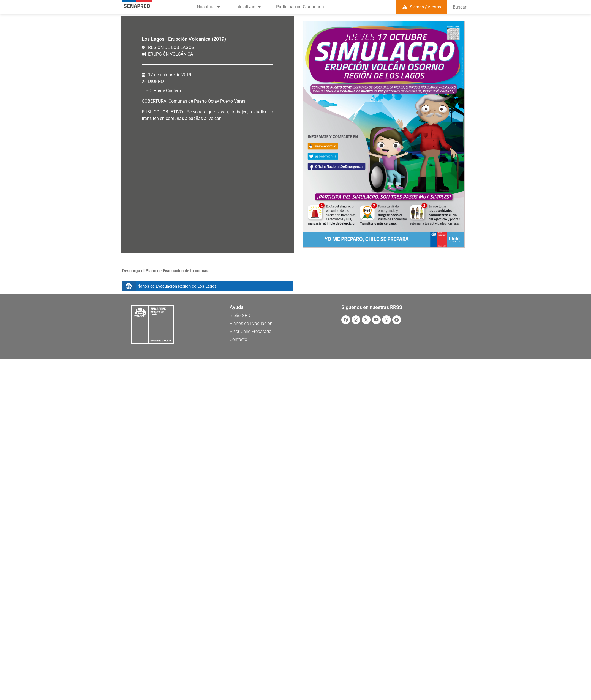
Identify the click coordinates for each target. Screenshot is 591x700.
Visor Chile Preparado (250, 331)
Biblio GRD (240, 315)
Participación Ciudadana (300, 7)
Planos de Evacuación (251, 323)
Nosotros (208, 7)
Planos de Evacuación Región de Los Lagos (177, 286)
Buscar (460, 7)
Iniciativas (248, 7)
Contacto (238, 339)
